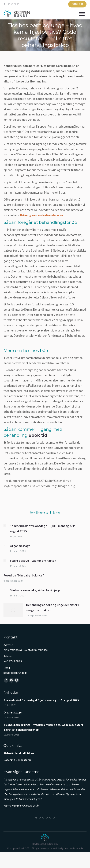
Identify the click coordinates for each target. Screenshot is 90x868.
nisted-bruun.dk (74, 848)
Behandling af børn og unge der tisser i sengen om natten (52, 607)
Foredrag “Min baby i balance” (24, 575)
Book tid (38, 435)
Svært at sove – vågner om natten (33, 561)
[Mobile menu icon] (81, 14)
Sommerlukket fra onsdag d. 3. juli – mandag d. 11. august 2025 (43, 528)
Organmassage (20, 546)
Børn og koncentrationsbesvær (42, 215)
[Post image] (5, 526)
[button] (36, 818)
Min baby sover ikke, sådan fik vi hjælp (35, 590)
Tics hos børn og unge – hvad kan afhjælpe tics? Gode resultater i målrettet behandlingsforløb (43, 727)
